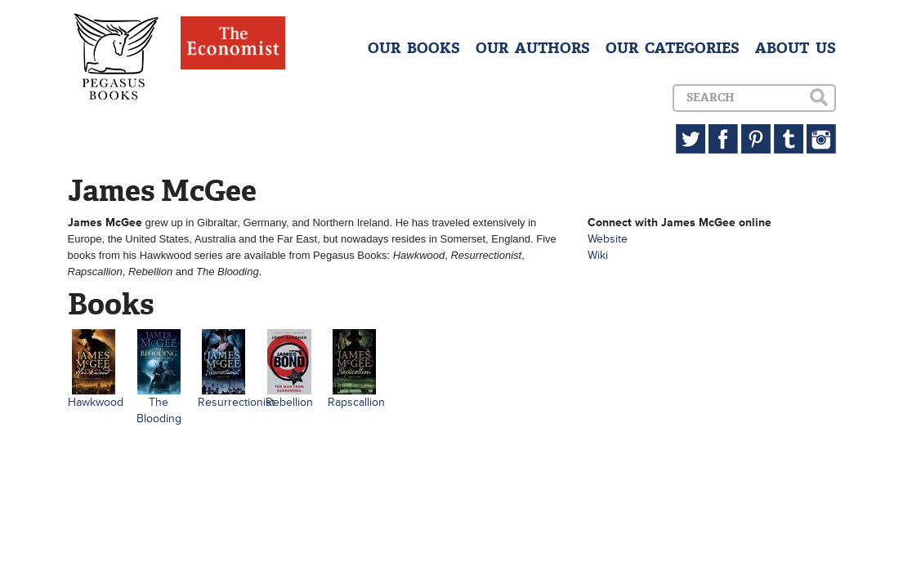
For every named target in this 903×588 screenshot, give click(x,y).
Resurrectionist (236, 402)
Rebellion (289, 402)
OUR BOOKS (414, 48)
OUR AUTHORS (533, 48)
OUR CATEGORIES (673, 48)
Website (608, 239)
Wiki (598, 255)
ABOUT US (796, 48)
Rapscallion (356, 402)
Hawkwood (96, 402)
